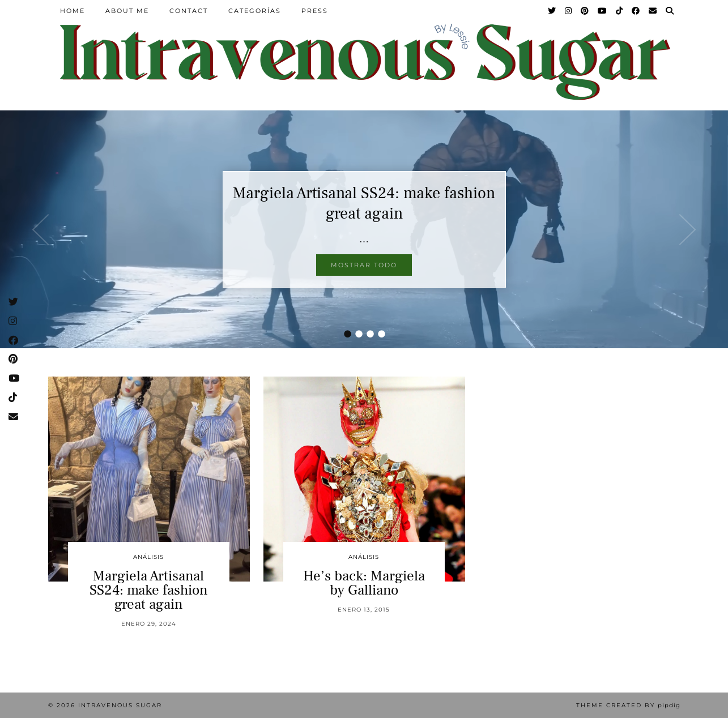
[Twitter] (552, 11)
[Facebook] (636, 11)
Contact (189, 11)
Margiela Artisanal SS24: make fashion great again (364, 203)
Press (315, 11)
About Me (127, 11)
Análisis (148, 557)
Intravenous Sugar (120, 705)
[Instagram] (569, 11)
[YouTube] (603, 11)
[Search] (670, 11)
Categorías (255, 11)
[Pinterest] (585, 11)
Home (73, 11)
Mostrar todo (364, 265)
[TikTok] (620, 11)
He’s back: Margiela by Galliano (364, 583)
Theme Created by (628, 705)
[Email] (653, 11)
